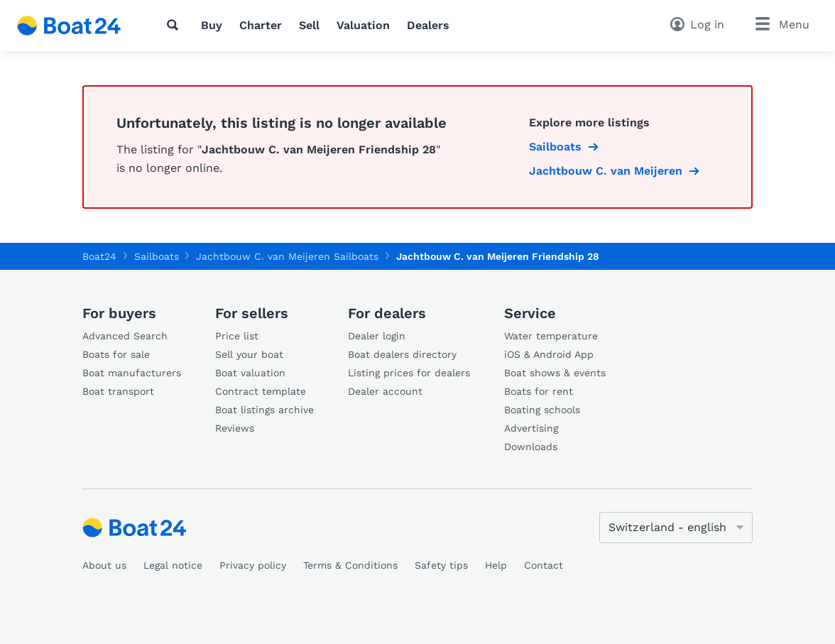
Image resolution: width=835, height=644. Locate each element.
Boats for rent (539, 391)
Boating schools (542, 410)
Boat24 (99, 256)
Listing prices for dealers (409, 373)
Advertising (531, 428)
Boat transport (118, 391)
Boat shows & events (555, 373)
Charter (261, 25)
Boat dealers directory (402, 354)
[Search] (175, 25)
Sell (309, 25)
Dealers (428, 25)
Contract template (261, 391)
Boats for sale (116, 354)
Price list (237, 336)
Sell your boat (249, 354)
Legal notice (173, 565)
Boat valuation (250, 373)
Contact (544, 565)
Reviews (235, 428)
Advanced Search (125, 336)
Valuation (363, 25)
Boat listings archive (264, 410)
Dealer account (385, 391)
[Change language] (676, 528)
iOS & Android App (549, 354)
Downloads (531, 447)
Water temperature (551, 336)
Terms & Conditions (350, 565)
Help (496, 565)
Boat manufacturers (132, 373)
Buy (212, 25)
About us (104, 565)
